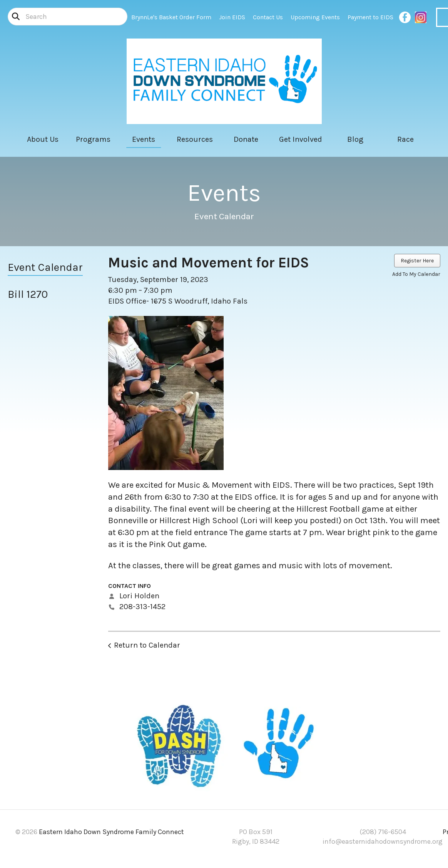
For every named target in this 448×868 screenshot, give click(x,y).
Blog (355, 139)
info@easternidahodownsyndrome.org (383, 841)
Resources (195, 139)
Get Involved (301, 139)
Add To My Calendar (416, 274)
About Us (43, 139)
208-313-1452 (142, 607)
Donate (246, 139)
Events (144, 139)
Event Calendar (45, 267)
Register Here (417, 261)
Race (405, 139)
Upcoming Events (315, 17)
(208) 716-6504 (383, 832)
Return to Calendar (147, 645)
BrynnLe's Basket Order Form (171, 17)
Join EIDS (232, 17)
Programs (93, 139)
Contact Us (268, 17)
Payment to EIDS (370, 17)
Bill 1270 (28, 294)
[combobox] (68, 17)
